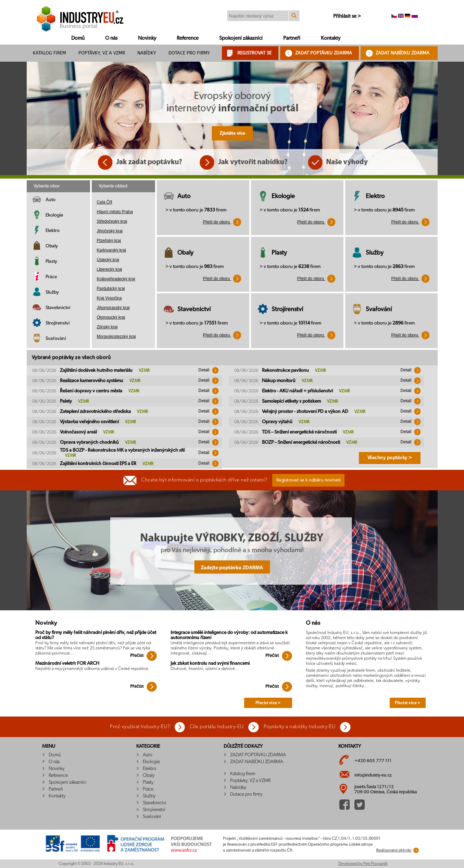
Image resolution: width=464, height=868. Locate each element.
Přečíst (143, 656)
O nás (111, 38)
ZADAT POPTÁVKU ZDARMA (324, 53)
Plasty (51, 261)
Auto (51, 200)
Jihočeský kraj (110, 231)
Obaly (52, 246)
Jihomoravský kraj (113, 308)
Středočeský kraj (112, 221)
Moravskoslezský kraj (116, 337)
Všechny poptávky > (390, 458)
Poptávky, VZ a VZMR (102, 53)
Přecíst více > (268, 703)
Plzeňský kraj (109, 241)
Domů (78, 38)
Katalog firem (49, 53)
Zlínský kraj (107, 327)
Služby (52, 292)
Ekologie (54, 215)
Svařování (56, 339)
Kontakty (331, 38)
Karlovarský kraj (111, 250)
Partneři (292, 38)
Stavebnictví (58, 308)
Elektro (53, 231)
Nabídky (147, 53)
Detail (209, 370)
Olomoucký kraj (111, 317)
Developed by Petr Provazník (363, 864)
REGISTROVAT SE (254, 53)
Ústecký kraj (108, 260)
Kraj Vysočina (109, 298)
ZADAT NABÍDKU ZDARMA (403, 53)
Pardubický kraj (111, 289)
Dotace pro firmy (189, 53)
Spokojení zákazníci (241, 38)
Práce (51, 277)
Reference (188, 38)
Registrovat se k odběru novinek (309, 480)
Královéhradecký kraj (116, 279)
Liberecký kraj (110, 269)
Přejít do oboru (222, 222)
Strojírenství (58, 323)
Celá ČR (105, 202)
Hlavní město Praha (115, 212)
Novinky (147, 38)
